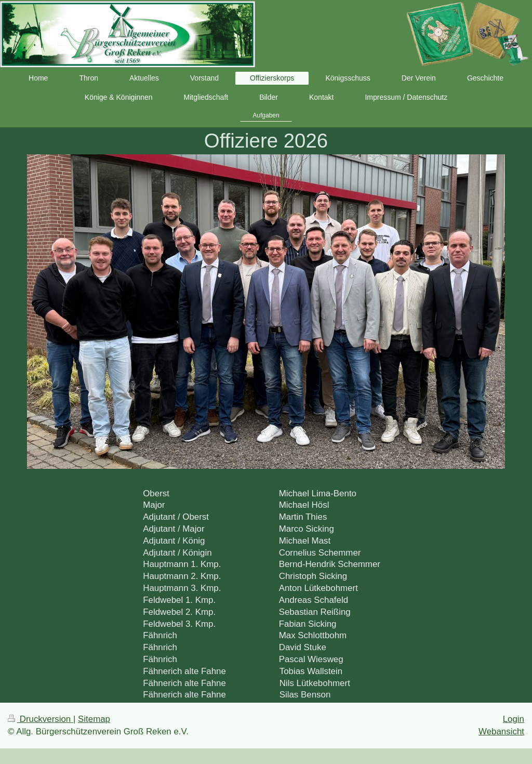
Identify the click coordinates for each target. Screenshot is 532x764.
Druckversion (41, 719)
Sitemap (94, 719)
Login (514, 719)
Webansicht (501, 732)
